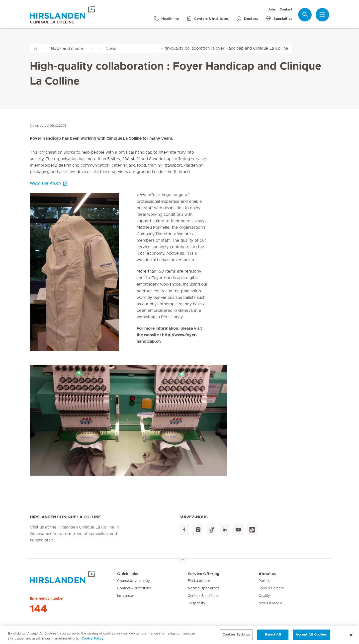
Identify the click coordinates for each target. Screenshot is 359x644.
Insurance (125, 596)
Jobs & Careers (271, 588)
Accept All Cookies (311, 637)
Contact (286, 10)
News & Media (270, 603)
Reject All (273, 637)
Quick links (128, 574)
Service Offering (204, 574)
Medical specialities (204, 588)
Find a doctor (199, 581)
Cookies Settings (236, 637)
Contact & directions (134, 588)
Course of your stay (134, 581)
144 (39, 609)
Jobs (272, 10)
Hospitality (196, 603)
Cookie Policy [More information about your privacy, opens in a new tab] (92, 641)
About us (267, 574)
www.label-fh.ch (45, 183)
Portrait (265, 581)
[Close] (351, 637)
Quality (264, 596)
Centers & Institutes (204, 596)
